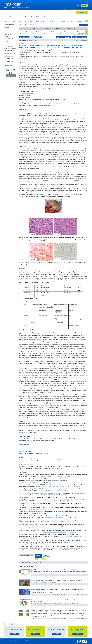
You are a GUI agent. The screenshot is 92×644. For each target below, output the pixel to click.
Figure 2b (61, 178)
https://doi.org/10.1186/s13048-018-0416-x (75, 536)
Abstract (78, 40)
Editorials (47, 28)
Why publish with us (10, 50)
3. (19, 485)
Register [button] (84, 5)
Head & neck (64, 21)
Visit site (35, 634)
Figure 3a (45, 180)
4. (19, 489)
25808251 (43, 544)
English (81, 1)
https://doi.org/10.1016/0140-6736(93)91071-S (33, 509)
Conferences (39, 17)
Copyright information (10, 48)
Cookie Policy (18, 641)
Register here (14, 634)
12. (19, 524)
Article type (52, 31)
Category (25, 31)
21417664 (67, 476)
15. (19, 540)
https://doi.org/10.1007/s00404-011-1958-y (49, 522)
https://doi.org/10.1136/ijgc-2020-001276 (55, 532)
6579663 (63, 505)
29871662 (25, 538)
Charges (7, 28)
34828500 (68, 486)
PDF (86, 40)
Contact (7, 641)
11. (19, 520)
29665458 (68, 491)
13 (74, 343)
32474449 (73, 532)
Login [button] (78, 5)
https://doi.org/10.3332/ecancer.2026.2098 (58, 618)
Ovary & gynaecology (77, 21)
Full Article (83, 40)
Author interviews (71, 28)
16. (19, 546)
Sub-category (39, 31)
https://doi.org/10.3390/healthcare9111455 (50, 486)
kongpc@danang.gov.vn (28, 93)
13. (19, 530)
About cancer (57, 634)
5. (19, 493)
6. (19, 497)
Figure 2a (68, 176)
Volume (65, 31)
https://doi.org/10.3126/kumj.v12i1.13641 (56, 518)
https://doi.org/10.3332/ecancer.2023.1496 (28, 40)
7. (19, 503)
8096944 (52, 509)
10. (19, 516)
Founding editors (9, 32)
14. (19, 534)
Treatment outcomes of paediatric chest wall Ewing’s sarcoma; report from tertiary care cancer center (61, 580)
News (11, 17)
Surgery (40, 562)
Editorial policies (9, 46)
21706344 (67, 522)
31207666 (53, 505)
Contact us (7, 36)
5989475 (35, 538)
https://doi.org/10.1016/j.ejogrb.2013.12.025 (30, 482)
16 (55, 400)
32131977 (66, 501)
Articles (35, 28)
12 (57, 337)
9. (19, 512)
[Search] (86, 17)
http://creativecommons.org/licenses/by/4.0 (46, 104)
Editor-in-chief (8, 34)
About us (46, 17)
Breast (7, 21)
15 (53, 355)
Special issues (59, 28)
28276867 (63, 495)
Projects (12, 641)
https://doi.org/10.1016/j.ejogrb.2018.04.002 (49, 491)
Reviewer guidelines (10, 56)
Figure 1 (31, 165)
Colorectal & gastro (40, 21)
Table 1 (81, 274)
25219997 (74, 518)
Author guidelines (9, 44)
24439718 (48, 482)
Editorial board (8, 30)
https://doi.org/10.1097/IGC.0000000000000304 (31, 528)
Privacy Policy (33, 641)
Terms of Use (26, 641)
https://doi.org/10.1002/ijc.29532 (27, 544)
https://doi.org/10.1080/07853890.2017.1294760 (44, 495)
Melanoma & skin (53, 21)
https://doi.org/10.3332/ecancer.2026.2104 (58, 605)
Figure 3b (76, 180)
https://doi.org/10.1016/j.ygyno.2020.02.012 (48, 501)
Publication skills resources (9, 62)
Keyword (79, 31)
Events (33, 17)
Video (22, 17)
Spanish (86, 1)
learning (27, 17)
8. (19, 507)
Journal (16, 17)
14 (67, 348)
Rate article (68, 37)
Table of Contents (24, 37)
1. (19, 474)
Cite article (60, 37)
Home (7, 17)
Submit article (8, 42)
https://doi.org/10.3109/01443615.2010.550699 (48, 476)
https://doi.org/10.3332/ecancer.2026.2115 (58, 575)
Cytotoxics (36, 562)
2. (19, 479)
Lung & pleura (28, 21)
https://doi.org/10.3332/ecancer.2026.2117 (58, 584)
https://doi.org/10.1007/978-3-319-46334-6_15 (64, 550)
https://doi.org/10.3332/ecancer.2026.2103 (58, 595)
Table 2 (39, 276)
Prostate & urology (17, 21)
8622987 (78, 486)
